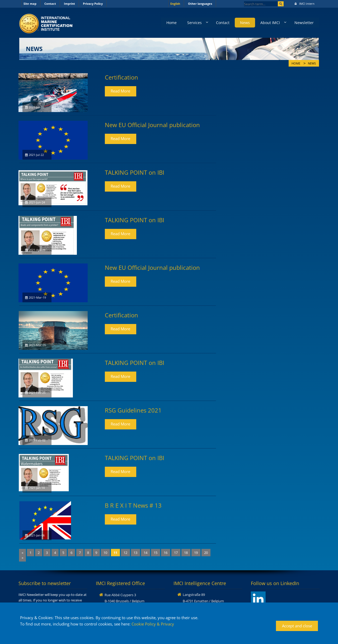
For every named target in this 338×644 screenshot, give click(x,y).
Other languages (200, 4)
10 (105, 553)
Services (194, 23)
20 (206, 553)
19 (196, 553)
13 (135, 553)
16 (166, 553)
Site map (30, 4)
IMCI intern (305, 4)
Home (171, 23)
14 (145, 553)
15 (156, 553)
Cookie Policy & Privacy (153, 624)
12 (125, 553)
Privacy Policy (93, 4)
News (245, 23)
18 (186, 553)
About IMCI (270, 23)
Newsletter (304, 23)
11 (115, 553)
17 (176, 553)
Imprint (69, 4)
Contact (50, 4)
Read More (120, 91)
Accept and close (297, 626)
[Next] (22, 558)
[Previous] (22, 553)
